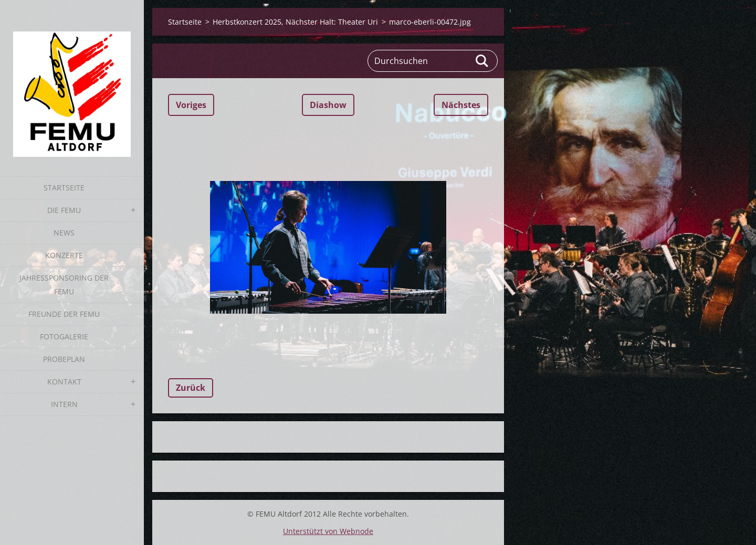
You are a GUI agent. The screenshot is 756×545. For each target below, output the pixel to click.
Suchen (482, 61)
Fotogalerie (64, 336)
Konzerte (64, 255)
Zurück (191, 388)
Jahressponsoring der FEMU (64, 285)
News (64, 233)
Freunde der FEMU (64, 314)
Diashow (328, 105)
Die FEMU (64, 210)
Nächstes (461, 105)
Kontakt (64, 382)
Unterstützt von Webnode (328, 531)
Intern (64, 404)
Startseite (64, 188)
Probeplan (64, 359)
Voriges (191, 105)
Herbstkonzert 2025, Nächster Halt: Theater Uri (295, 22)
